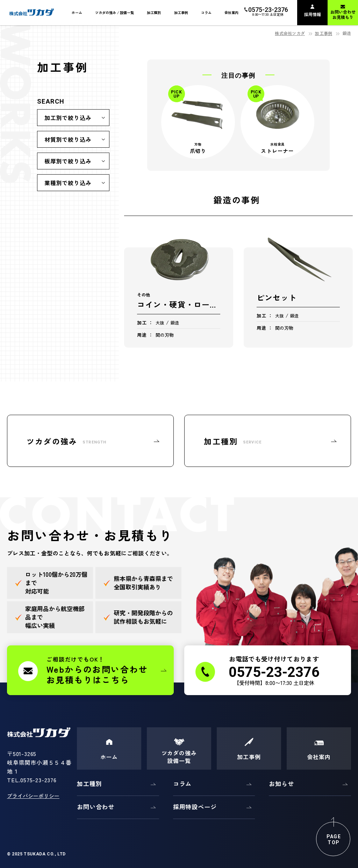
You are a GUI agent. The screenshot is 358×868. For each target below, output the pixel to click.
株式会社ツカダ (290, 33)
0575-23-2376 (38, 780)
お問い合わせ (96, 807)
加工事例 (324, 33)
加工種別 (89, 783)
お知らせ (281, 783)
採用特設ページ (195, 807)
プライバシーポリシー (33, 796)
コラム (182, 783)
